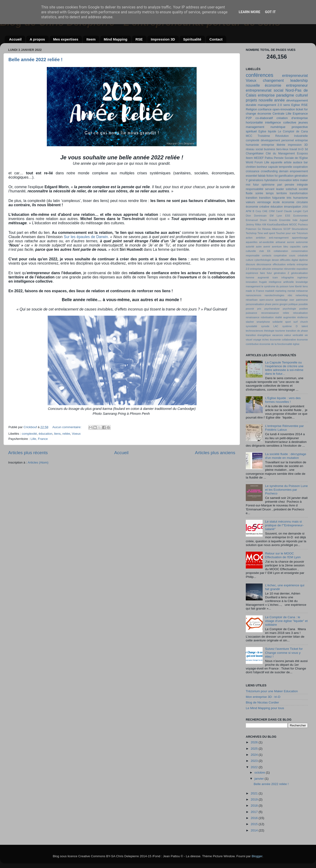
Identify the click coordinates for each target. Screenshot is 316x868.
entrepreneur (297, 85)
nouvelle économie (263, 85)
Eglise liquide (267, 131)
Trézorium (302, 233)
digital (295, 260)
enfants (291, 264)
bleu (286, 247)
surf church (301, 322)
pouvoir (250, 309)
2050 (305, 207)
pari (280, 185)
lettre (296, 180)
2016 (255, 818)
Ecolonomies (301, 216)
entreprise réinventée (284, 269)
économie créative (257, 207)
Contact (216, 39)
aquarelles (252, 242)
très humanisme (297, 198)
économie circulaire (295, 202)
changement (273, 80)
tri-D (301, 149)
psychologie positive (295, 309)
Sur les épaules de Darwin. (86, 237)
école (276, 202)
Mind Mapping (116, 39)
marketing (281, 291)
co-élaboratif (264, 118)
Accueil (15, 39)
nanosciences (254, 295)
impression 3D (298, 145)
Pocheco (303, 224)
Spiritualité (192, 39)
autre (259, 247)
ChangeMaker (255, 153)
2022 (255, 767)
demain (284, 171)
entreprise (266, 95)
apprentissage (300, 238)
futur (269, 273)
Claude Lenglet (293, 211)
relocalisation (300, 313)
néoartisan (252, 300)
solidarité (277, 322)
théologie (269, 331)
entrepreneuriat (295, 75)
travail (293, 149)
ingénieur (303, 277)
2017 (255, 812)
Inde (295, 220)
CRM (272, 211)
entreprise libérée (273, 145)
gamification (286, 176)
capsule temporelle (280, 167)
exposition (302, 269)
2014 (255, 830)
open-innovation (284, 109)
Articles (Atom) (38, 462)
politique (293, 304)
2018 (255, 806)
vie (306, 335)
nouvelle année (272, 100)
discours (250, 264)
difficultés (285, 260)
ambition (261, 238)
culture (250, 260)
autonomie (302, 242)
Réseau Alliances (272, 229)
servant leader (274, 189)
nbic (290, 295)
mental (291, 291)
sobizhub (292, 189)
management (255, 127)
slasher (250, 322)
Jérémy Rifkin (254, 224)
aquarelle (276, 162)
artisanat (280, 242)
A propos (37, 39)
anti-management (279, 238)
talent (305, 326)
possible (303, 304)
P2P (249, 118)
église (296, 344)
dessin (275, 260)
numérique (278, 127)
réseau (250, 149)
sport (288, 322)
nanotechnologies (274, 295)
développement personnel (277, 140)
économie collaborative (283, 340)
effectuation (279, 264)
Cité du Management (280, 153)
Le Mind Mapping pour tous (265, 708)
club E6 (265, 251)
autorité (250, 247)
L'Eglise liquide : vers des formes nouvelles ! (283, 400)
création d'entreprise (292, 118)
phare (268, 304)
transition (252, 198)
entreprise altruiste (260, 269)
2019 (255, 799)
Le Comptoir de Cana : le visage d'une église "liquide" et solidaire (286, 621)
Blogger (257, 856)
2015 (255, 824)
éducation (46, 434)
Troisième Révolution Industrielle (283, 136)
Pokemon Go (253, 229)
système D (290, 326)
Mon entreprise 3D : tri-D (263, 697)
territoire (282, 193)
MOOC (293, 224)
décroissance (264, 264)
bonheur (262, 167)
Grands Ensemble (280, 220)
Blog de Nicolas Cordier (262, 702)
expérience (252, 273)
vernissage (264, 202)
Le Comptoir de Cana (293, 131)
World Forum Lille (257, 162)
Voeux (76, 434)
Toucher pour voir (286, 233)
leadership (299, 80)
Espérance (300, 114)
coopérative (280, 255)
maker (304, 180)
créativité (303, 255)
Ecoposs (302, 153)
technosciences (254, 331)
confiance (265, 109)
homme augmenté (257, 277)
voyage (257, 340)
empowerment (299, 171)
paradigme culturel (292, 95)
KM (264, 224)
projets (252, 100)
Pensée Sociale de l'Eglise (291, 158)
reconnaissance (270, 313)
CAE (265, 211)
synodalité (252, 326)
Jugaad (304, 220)
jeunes (303, 122)
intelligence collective (281, 122)
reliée (66, 434)
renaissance (253, 317)
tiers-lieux (282, 149)
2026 (255, 742)
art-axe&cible (266, 242)
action (249, 238)
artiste (288, 162)
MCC (249, 136)
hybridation (271, 180)
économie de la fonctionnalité (276, 344)
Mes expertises (66, 39)
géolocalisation (299, 273)
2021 (255, 793)
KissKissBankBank (278, 224)
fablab (262, 176)
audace (298, 162)
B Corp (257, 211)
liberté (298, 286)
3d (306, 149)
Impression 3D (163, 39)
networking (302, 295)
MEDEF (259, 158)
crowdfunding (269, 171)
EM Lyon (276, 216)
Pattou (269, 158)
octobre (260, 773)
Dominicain (260, 216)
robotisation (267, 317)
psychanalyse (272, 309)
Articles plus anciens (215, 453)
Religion (252, 109)
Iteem (91, 39)
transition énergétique (258, 335)
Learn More (250, 12)
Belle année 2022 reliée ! (35, 60)
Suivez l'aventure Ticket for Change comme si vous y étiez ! (284, 653)
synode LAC (270, 326)
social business (265, 149)
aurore (291, 242)
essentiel (251, 176)
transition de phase (297, 331)
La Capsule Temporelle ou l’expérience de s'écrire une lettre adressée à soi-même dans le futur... (284, 368)
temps (270, 193)
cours (292, 255)
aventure (277, 247)
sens (287, 105)
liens (57, 434)
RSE (139, 39)
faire (263, 273)
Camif (279, 211)
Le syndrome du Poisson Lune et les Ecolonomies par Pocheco (286, 490)
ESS (288, 216)
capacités (295, 247)
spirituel (251, 131)
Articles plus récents (28, 453)
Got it (270, 12)
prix (259, 309)
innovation (285, 180)
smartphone (263, 322)
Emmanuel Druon (256, 220)
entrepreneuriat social (265, 90)
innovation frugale (256, 282)
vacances (278, 335)
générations (256, 180)
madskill (270, 291)
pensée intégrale (296, 185)
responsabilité (255, 189)
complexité (29, 434)
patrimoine (302, 300)
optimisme (268, 185)
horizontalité (254, 122)
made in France (255, 291)
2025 (255, 749)
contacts (267, 255)
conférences (260, 75)
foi (276, 176)
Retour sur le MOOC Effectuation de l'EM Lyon (283, 555)
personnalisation (255, 304)
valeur (288, 335)
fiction (270, 176)
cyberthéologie (262, 260)
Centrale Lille (282, 114)
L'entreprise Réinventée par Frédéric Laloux (284, 428)
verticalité (298, 335)
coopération (300, 167)
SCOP (287, 229)
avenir (267, 247)
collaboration (281, 251)
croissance (253, 171)
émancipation (293, 207)
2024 (255, 755)
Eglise (296, 105)
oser (292, 300)
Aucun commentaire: (67, 427)
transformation (299, 193)
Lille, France (39, 439)
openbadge (281, 300)
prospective (300, 127)
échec (266, 340)
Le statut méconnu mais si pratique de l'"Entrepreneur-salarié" (284, 525)
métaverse (302, 291)
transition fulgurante (272, 198)
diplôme (303, 260)
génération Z (282, 273)
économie (264, 114)
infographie (288, 277)
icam (275, 277)
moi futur (252, 185)
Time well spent (266, 233)
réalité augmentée (285, 317)
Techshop (251, 233)
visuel (249, 340)
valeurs (250, 202)
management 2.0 (270, 105)
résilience (302, 317)
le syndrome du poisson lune (278, 286)
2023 (255, 761)
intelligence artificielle (281, 282)
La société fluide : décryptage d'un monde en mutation (286, 456)
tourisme (280, 331)
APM (248, 211)
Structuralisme (300, 229)
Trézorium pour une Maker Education (272, 691)
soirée (259, 193)
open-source (266, 300)
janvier (260, 779)
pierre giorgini (280, 304)
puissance (252, 313)
